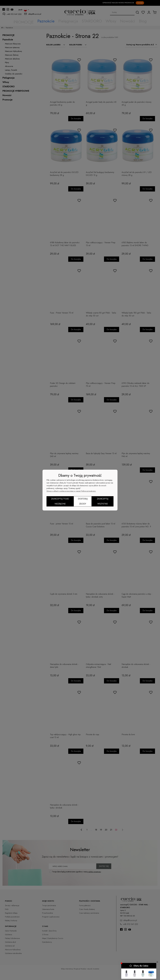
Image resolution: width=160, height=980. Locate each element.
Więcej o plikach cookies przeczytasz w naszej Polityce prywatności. (71, 491)
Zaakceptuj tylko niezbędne (60, 501)
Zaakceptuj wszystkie (103, 501)
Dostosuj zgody (83, 501)
